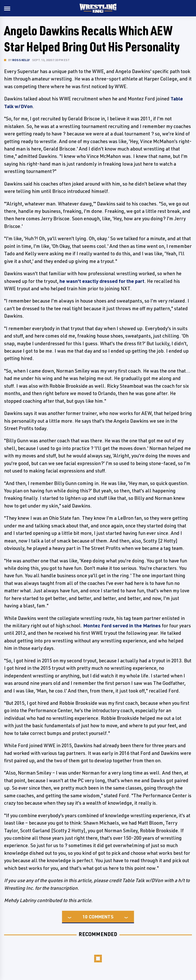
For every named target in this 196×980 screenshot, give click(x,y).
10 (85, 917)
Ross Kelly (21, 60)
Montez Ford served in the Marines (122, 626)
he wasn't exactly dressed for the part (102, 281)
